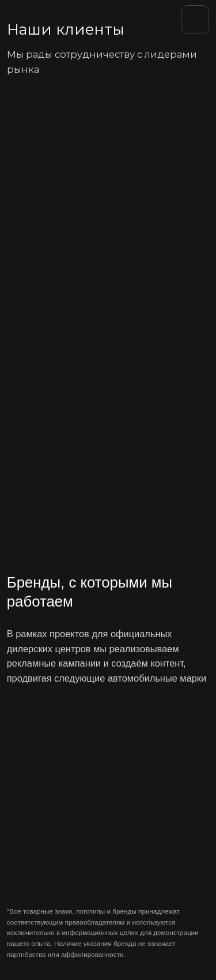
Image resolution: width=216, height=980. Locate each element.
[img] (40, 18)
